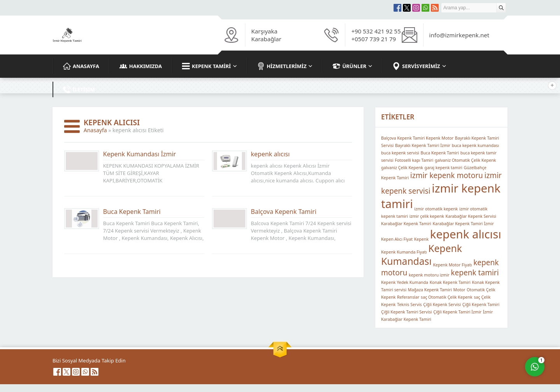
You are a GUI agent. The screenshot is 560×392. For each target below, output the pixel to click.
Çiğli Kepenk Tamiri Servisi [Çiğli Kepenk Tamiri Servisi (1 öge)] (407, 312)
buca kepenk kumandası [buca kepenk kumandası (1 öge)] (476, 145)
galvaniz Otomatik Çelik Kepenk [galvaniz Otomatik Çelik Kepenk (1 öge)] (465, 160)
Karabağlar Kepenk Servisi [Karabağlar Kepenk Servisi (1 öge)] (471, 216)
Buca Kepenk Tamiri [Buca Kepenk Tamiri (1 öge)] (440, 153)
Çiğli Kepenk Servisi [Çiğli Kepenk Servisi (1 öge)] (442, 304)
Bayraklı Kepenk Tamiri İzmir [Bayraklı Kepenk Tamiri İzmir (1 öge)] (423, 145)
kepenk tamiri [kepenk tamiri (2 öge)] (475, 273)
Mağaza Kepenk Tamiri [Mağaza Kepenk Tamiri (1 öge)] (430, 290)
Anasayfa (95, 130)
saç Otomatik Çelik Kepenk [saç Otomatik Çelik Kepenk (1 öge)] (447, 297)
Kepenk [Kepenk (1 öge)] (421, 239)
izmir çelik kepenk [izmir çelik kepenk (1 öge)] (427, 216)
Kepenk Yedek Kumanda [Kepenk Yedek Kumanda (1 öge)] (405, 282)
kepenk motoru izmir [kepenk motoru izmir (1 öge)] (429, 275)
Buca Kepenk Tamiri (132, 212)
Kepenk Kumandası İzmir (139, 154)
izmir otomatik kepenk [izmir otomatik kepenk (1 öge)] (436, 209)
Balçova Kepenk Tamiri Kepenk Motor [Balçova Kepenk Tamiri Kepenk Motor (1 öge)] (417, 138)
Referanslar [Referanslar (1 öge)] (408, 297)
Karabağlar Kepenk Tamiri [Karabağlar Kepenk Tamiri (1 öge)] (406, 224)
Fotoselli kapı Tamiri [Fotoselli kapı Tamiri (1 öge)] (414, 160)
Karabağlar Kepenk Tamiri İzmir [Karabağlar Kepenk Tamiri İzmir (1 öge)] (463, 224)
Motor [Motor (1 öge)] (459, 290)
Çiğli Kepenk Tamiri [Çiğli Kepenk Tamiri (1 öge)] (481, 304)
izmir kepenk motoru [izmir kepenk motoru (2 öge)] (447, 175)
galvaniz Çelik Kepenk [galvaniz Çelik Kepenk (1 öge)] (402, 168)
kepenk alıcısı (270, 154)
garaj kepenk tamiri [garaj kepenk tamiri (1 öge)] (444, 168)
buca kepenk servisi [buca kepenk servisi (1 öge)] (400, 153)
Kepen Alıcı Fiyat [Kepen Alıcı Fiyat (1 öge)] (397, 239)
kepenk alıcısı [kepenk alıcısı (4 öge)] (466, 234)
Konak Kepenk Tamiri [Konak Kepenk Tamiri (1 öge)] (450, 282)
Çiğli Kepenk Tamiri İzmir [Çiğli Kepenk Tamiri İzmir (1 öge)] (457, 312)
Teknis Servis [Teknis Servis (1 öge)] (409, 304)
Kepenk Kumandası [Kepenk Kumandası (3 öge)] (422, 255)
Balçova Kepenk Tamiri (284, 212)
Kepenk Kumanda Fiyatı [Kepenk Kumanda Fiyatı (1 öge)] (404, 252)
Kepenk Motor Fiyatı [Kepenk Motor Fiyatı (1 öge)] (452, 265)
